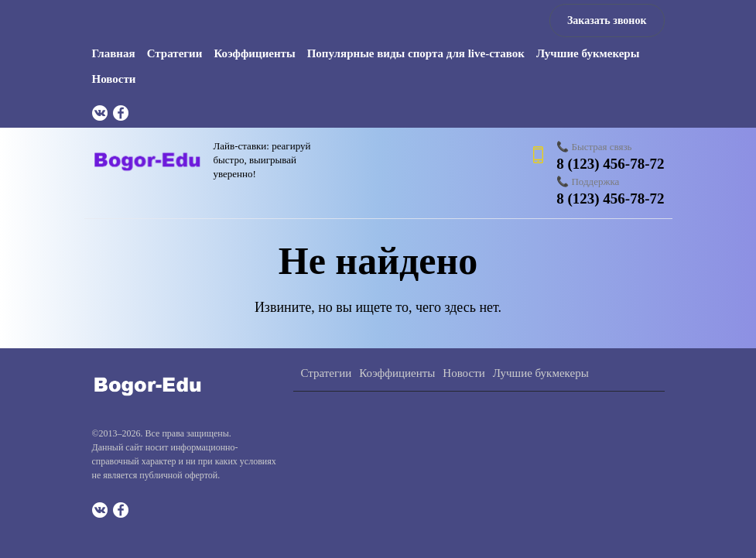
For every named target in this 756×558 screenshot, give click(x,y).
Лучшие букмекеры (588, 53)
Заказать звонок (607, 21)
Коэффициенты (254, 53)
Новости (114, 79)
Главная (114, 53)
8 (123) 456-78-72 (610, 164)
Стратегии (175, 53)
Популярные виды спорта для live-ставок (416, 53)
